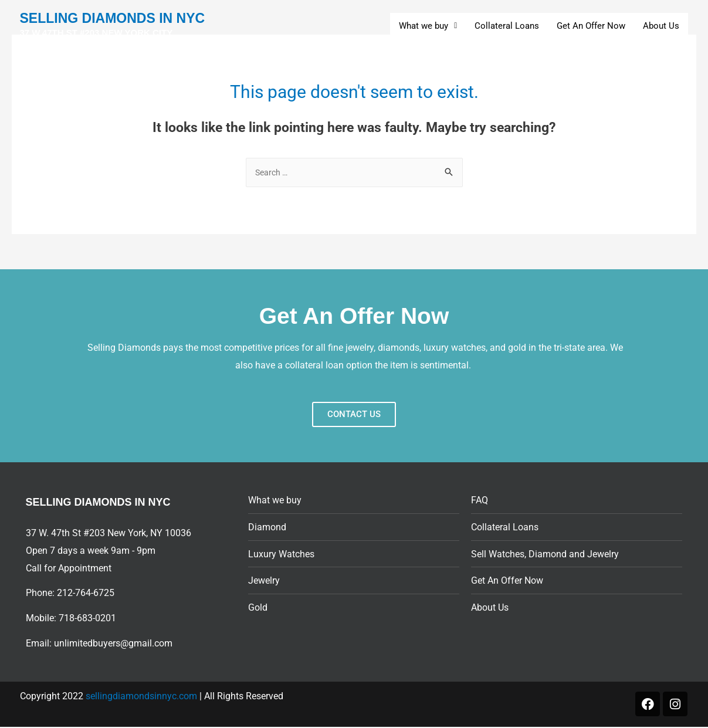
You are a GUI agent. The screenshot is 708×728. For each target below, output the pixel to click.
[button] (428, 26)
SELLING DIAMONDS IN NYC (118, 26)
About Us (661, 26)
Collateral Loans (507, 26)
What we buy (428, 26)
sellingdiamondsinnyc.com (141, 697)
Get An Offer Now (591, 26)
